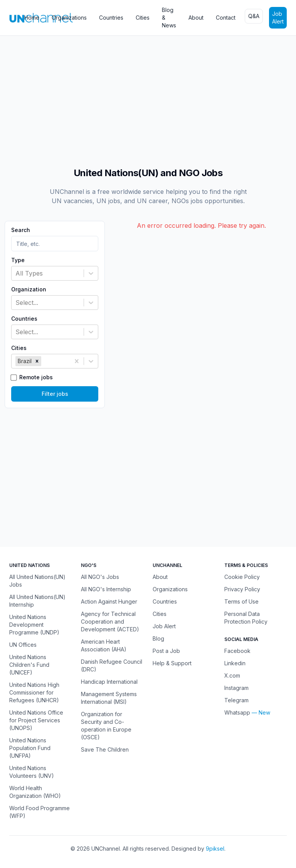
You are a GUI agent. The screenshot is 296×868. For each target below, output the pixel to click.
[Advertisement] (148, 98)
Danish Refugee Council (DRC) (112, 665)
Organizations (69, 18)
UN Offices (23, 645)
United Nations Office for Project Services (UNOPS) (36, 720)
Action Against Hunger (109, 601)
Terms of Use (241, 601)
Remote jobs (36, 377)
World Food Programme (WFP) (40, 812)
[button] (37, 361)
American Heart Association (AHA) (104, 645)
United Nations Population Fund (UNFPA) (30, 748)
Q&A (254, 16)
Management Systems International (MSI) (109, 698)
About (196, 18)
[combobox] (16, 273)
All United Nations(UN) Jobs (37, 581)
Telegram (236, 700)
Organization (29, 289)
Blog (158, 638)
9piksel (215, 849)
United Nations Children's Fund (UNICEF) (29, 665)
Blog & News (169, 18)
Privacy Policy (242, 589)
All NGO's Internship (106, 589)
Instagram (236, 688)
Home (32, 18)
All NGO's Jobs (100, 577)
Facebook (237, 651)
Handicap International (109, 682)
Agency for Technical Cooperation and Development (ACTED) (110, 622)
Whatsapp (237, 712)
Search (21, 230)
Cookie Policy (242, 577)
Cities (143, 18)
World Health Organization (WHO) (35, 792)
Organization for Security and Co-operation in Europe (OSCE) (106, 726)
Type (18, 260)
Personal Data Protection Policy (246, 618)
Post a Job (166, 651)
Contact (226, 18)
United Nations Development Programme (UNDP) (34, 625)
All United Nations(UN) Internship (37, 601)
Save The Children (105, 749)
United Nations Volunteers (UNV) (32, 772)
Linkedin (235, 663)
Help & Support (172, 663)
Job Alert (278, 18)
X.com (232, 675)
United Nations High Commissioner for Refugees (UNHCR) (34, 692)
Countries (111, 18)
